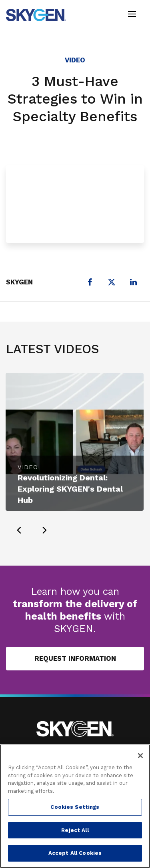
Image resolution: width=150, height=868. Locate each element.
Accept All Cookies (75, 853)
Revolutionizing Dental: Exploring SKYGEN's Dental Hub (70, 489)
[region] (75, 806)
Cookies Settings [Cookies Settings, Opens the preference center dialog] (75, 807)
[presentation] (19, 530)
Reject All (75, 830)
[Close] (140, 756)
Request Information (75, 658)
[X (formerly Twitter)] (112, 282)
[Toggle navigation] (132, 15)
